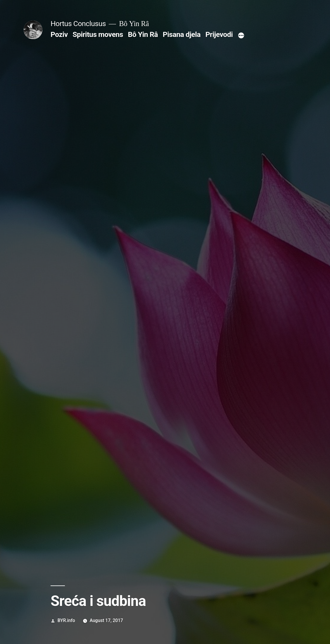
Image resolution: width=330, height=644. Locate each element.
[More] (241, 36)
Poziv (59, 34)
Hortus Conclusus (78, 24)
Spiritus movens (98, 34)
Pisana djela (182, 34)
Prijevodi (219, 34)
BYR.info (66, 620)
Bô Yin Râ (143, 34)
